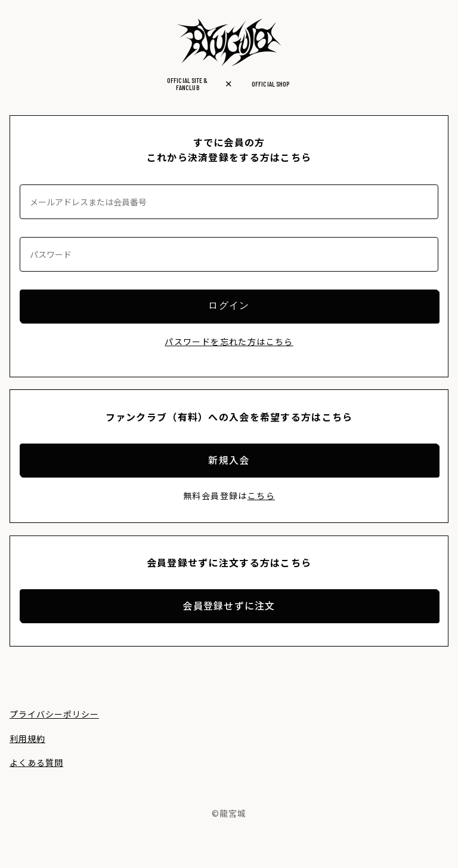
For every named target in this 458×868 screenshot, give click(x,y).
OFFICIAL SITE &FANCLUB (187, 84)
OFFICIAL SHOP (270, 84)
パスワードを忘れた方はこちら (229, 341)
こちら (261, 495)
